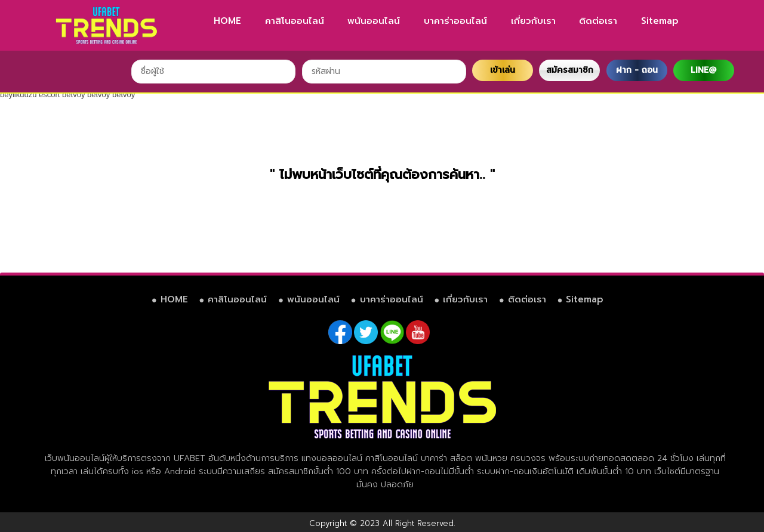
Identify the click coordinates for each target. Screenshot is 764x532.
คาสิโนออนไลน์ (295, 21)
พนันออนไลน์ (374, 21)
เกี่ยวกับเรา (533, 21)
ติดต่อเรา (598, 21)
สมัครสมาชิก (570, 70)
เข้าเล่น (503, 70)
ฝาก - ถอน (637, 70)
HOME (227, 21)
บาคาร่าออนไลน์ (455, 21)
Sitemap (660, 21)
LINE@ (703, 70)
